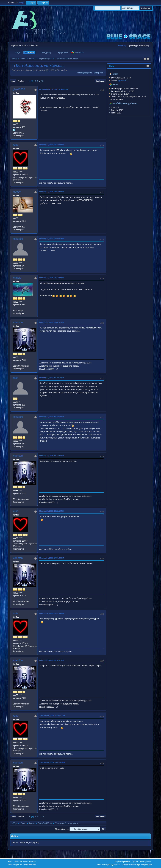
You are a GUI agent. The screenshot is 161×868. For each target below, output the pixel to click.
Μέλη (116, 74)
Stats (112, 66)
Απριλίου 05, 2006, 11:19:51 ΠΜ (52, 716)
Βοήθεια (127, 862)
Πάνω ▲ (150, 862)
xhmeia (17, 278)
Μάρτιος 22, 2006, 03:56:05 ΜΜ (52, 239)
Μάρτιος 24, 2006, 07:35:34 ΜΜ (52, 613)
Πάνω (13, 817)
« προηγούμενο (84, 73)
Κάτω (13, 81)
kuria (15, 145)
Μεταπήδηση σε (62, 829)
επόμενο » (99, 73)
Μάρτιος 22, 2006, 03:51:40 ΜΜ (52, 192)
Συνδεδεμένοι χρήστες (125, 103)
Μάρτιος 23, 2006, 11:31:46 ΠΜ (52, 456)
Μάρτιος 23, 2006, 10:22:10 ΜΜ (52, 511)
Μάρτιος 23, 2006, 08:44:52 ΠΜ (52, 322)
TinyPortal (119, 862)
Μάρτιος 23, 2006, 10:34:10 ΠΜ (52, 417)
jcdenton (18, 322)
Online (15, 836)
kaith (15, 378)
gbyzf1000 (19, 89)
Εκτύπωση (100, 81)
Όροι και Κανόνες (138, 862)
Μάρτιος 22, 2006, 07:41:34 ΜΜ (52, 278)
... (40, 81)
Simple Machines (29, 862)
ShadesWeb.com (29, 865)
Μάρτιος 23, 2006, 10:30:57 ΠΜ (52, 378)
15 (42, 81)
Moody (17, 192)
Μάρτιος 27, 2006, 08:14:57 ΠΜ (52, 660)
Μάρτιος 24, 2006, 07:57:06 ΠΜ (52, 558)
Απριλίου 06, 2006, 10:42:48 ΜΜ (52, 763)
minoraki (18, 239)
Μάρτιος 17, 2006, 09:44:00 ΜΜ (52, 145)
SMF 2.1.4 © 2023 (15, 862)
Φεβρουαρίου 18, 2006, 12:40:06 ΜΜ (54, 89)
